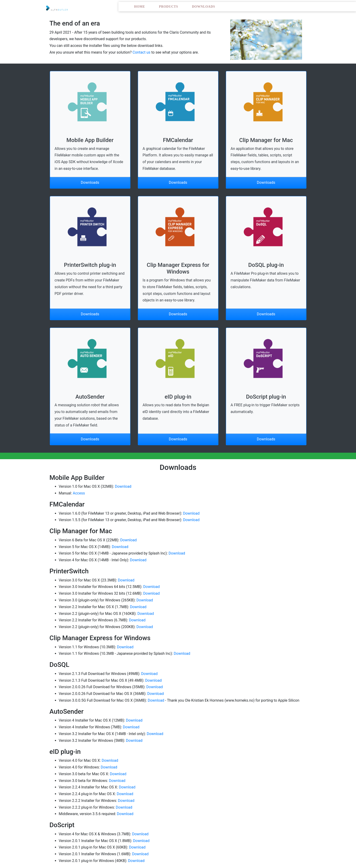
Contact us (141, 52)
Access (79, 493)
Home (140, 7)
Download (123, 486)
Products (169, 7)
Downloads (204, 7)
